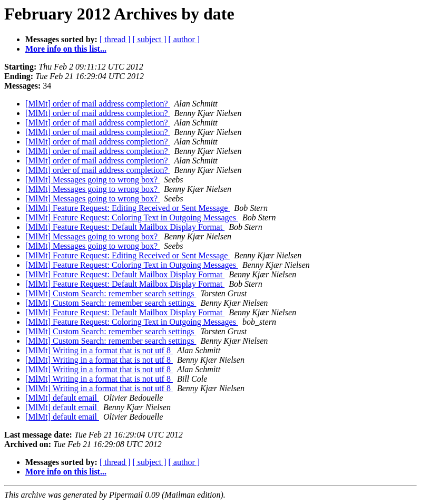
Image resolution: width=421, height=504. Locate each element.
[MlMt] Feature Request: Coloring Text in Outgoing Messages (132, 217)
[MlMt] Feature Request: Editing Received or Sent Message (128, 208)
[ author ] (184, 39)
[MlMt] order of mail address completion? (98, 104)
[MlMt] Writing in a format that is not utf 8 (99, 350)
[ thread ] (115, 39)
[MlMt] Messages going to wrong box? (92, 180)
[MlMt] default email (62, 398)
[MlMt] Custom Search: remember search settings (111, 293)
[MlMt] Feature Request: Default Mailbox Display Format (125, 227)
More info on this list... (66, 49)
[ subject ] (150, 39)
